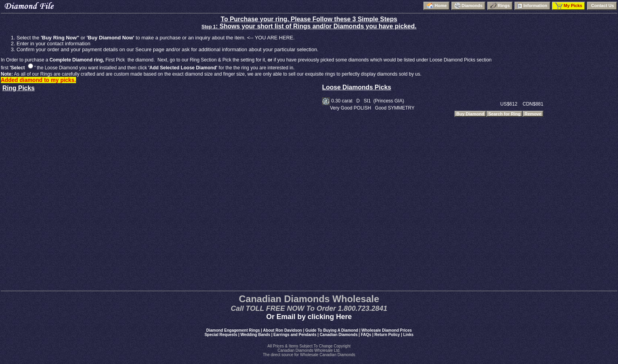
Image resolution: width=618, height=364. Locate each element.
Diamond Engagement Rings (233, 330)
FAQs (366, 335)
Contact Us (602, 6)
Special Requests (221, 335)
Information (532, 6)
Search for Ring (504, 114)
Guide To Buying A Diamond (332, 330)
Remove (533, 114)
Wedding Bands (255, 335)
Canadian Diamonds (339, 335)
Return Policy (387, 335)
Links (408, 335)
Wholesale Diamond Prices (387, 330)
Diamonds (468, 6)
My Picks (569, 6)
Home (437, 6)
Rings (500, 6)
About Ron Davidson (282, 330)
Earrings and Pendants (295, 335)
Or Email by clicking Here (309, 317)
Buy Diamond (470, 114)
